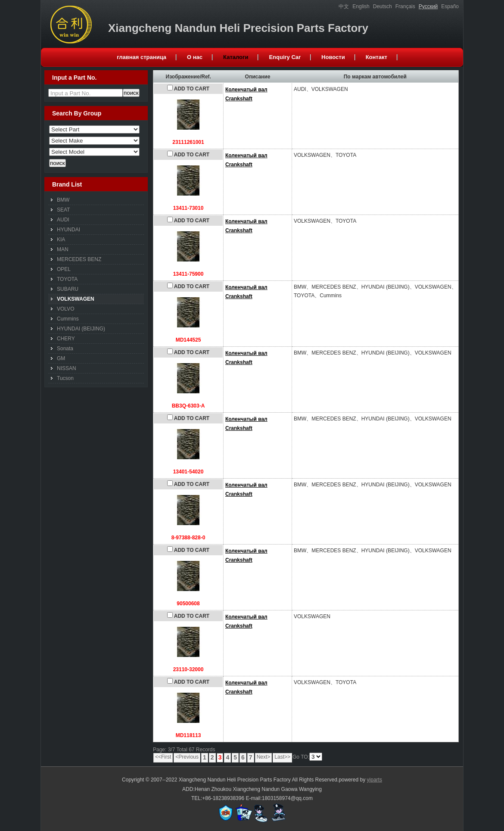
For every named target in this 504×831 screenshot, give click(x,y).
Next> (264, 757)
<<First (163, 757)
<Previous (187, 757)
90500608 (188, 604)
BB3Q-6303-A (188, 406)
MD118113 (188, 735)
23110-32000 (188, 669)
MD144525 (188, 340)
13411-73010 (188, 208)
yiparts (375, 780)
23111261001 (188, 142)
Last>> (282, 757)
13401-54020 (188, 472)
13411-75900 (188, 274)
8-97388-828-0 (188, 538)
